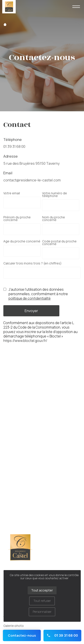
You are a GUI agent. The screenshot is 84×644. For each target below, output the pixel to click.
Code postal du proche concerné (59, 243)
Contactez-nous (22, 635)
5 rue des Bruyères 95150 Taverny (31, 163)
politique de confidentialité (30, 299)
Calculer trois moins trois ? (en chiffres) (32, 263)
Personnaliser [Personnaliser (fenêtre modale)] (42, 612)
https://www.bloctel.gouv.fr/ (25, 341)
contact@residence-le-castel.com (32, 180)
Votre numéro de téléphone (55, 195)
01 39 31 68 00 (14, 146)
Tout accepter (42, 590)
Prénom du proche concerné (17, 219)
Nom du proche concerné (54, 219)
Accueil (5, 24)
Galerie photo (14, 626)
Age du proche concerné (22, 241)
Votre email (12, 193)
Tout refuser (42, 601)
